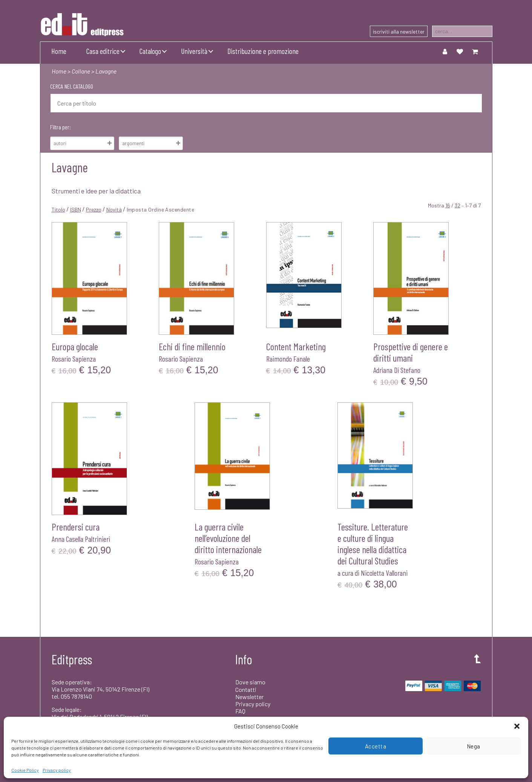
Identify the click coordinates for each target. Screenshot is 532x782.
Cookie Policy (25, 770)
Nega (474, 746)
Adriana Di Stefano (397, 370)
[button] (517, 726)
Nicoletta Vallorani (384, 573)
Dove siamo (250, 682)
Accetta (376, 746)
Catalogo (150, 51)
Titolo (58, 209)
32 (458, 205)
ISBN (76, 209)
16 (448, 205)
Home (59, 51)
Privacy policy (57, 770)
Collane (81, 71)
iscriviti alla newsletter (399, 31)
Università (194, 51)
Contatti (246, 689)
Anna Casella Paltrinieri (81, 539)
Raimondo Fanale (288, 359)
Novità (114, 209)
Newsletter (249, 697)
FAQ (240, 711)
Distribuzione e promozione (263, 51)
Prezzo (94, 209)
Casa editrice (103, 51)
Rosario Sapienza (74, 359)
